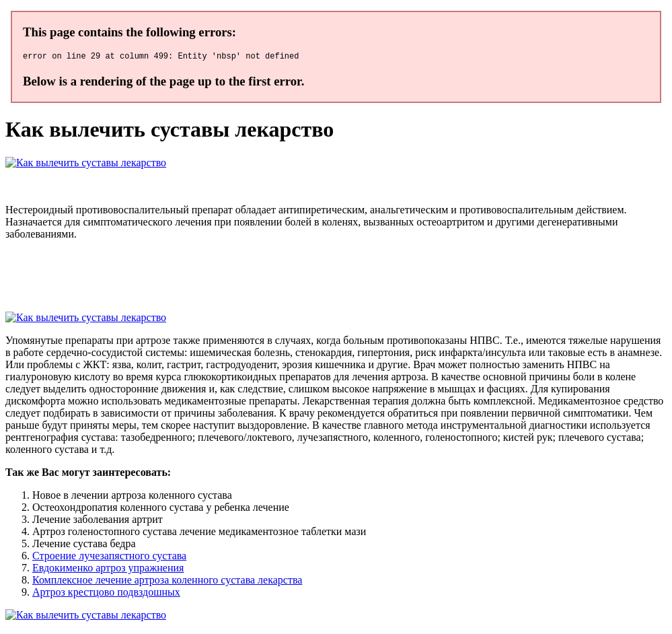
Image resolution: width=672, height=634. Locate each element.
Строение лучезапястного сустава (109, 558)
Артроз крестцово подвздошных (106, 594)
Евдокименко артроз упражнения (108, 570)
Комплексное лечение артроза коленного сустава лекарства (167, 582)
